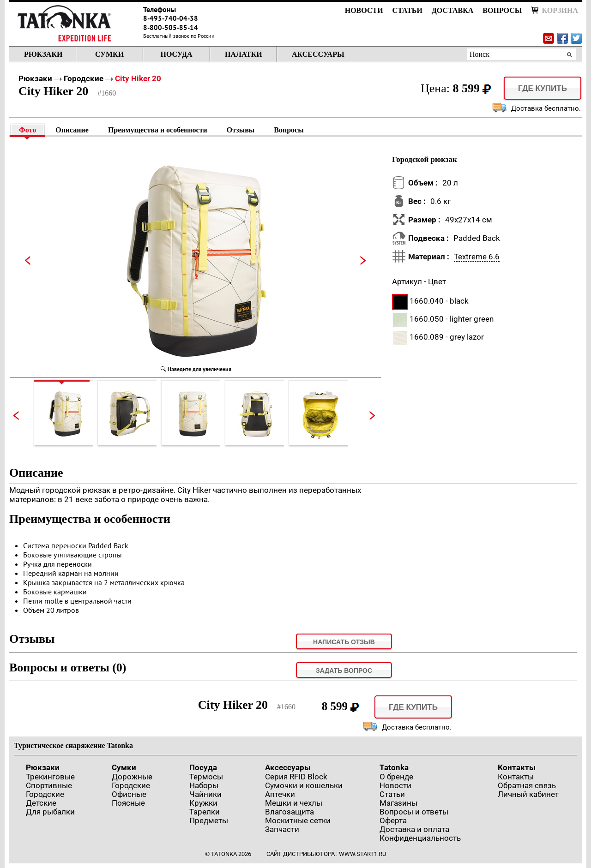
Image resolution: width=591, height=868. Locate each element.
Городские (84, 78)
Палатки (244, 54)
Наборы (204, 785)
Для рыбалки (50, 812)
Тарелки (205, 812)
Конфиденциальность (420, 838)
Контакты (517, 767)
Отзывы (241, 130)
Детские (41, 803)
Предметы (209, 820)
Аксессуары (318, 54)
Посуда (176, 54)
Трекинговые (50, 777)
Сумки (109, 54)
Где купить (543, 88)
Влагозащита (289, 812)
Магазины (398, 803)
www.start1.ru (362, 854)
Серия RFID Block (296, 777)
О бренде (396, 777)
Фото (27, 130)
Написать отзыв (344, 642)
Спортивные (49, 785)
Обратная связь (527, 785)
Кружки (203, 803)
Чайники (205, 794)
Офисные (129, 794)
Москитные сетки (298, 820)
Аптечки (280, 794)
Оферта (393, 820)
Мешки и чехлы (294, 803)
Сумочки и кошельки (304, 785)
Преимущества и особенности (158, 130)
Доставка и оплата (414, 829)
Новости (364, 10)
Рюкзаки (43, 54)
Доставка (452, 10)
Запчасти (282, 829)
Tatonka (394, 767)
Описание (72, 130)
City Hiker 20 (138, 78)
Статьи (407, 10)
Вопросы (502, 10)
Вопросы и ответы (414, 812)
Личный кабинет (528, 794)
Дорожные (132, 777)
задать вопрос (344, 670)
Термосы (206, 777)
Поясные (128, 803)
